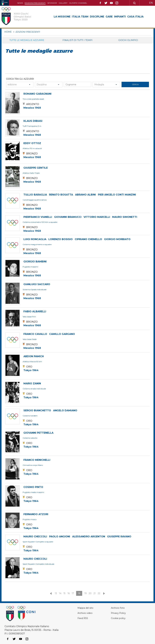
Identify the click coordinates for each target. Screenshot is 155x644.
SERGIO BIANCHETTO (37, 411)
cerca (135, 84)
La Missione (62, 17)
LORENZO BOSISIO (61, 239)
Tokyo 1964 (31, 370)
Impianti (120, 17)
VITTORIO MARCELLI (97, 217)
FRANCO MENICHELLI (37, 460)
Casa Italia (135, 17)
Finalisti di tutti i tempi (77, 40)
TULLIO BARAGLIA (35, 195)
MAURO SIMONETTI (125, 217)
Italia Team (80, 17)
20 (90, 593)
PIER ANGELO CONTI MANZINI (117, 195)
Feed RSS (83, 618)
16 (69, 593)
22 (99, 593)
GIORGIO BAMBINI (35, 262)
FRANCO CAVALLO (35, 334)
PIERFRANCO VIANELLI (38, 217)
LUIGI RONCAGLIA (35, 239)
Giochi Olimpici (128, 40)
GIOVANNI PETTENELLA (38, 433)
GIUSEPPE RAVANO (119, 537)
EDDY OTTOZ (32, 143)
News (20, 3)
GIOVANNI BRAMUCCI (68, 217)
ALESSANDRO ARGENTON (89, 537)
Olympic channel (78, 3)
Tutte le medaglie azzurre (27, 40)
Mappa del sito (86, 608)
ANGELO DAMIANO (65, 411)
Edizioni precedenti (35, 3)
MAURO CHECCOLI (35, 537)
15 (64, 593)
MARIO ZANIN (32, 384)
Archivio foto (119, 608)
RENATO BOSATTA (61, 195)
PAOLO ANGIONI (60, 537)
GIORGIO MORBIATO (117, 239)
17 (73, 593)
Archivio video (86, 613)
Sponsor (52, 3)
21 (95, 593)
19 (85, 593)
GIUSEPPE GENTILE (36, 168)
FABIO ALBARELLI (35, 311)
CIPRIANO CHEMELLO (88, 239)
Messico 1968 (32, 108)
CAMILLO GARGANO (62, 334)
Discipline (97, 17)
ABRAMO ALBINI (85, 195)
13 (56, 593)
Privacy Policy (119, 613)
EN (151, 3)
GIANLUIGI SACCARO (37, 284)
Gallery (63, 3)
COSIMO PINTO (33, 487)
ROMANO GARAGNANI (37, 94)
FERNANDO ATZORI (36, 514)
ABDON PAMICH (34, 356)
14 (60, 593)
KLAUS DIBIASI (33, 121)
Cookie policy (119, 618)
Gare (109, 17)
